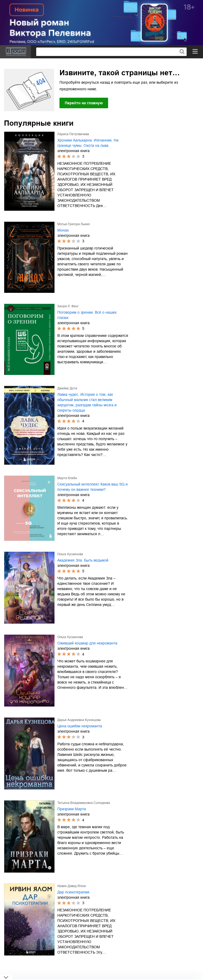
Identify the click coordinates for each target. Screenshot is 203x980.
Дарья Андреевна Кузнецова (79, 720)
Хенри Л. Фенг (68, 306)
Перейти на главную (84, 103)
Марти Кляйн (67, 478)
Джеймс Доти (67, 388)
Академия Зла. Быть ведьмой (83, 560)
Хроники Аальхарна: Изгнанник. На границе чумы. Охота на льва (88, 143)
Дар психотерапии (73, 892)
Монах (63, 230)
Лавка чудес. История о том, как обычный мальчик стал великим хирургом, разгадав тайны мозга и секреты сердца (87, 402)
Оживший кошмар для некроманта (87, 643)
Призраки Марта (72, 809)
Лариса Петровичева (73, 134)
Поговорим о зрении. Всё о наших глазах (87, 315)
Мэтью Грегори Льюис (74, 224)
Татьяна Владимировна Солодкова (84, 803)
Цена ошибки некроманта (80, 726)
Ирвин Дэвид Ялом (71, 886)
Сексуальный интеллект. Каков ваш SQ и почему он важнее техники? (93, 487)
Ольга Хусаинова (70, 554)
